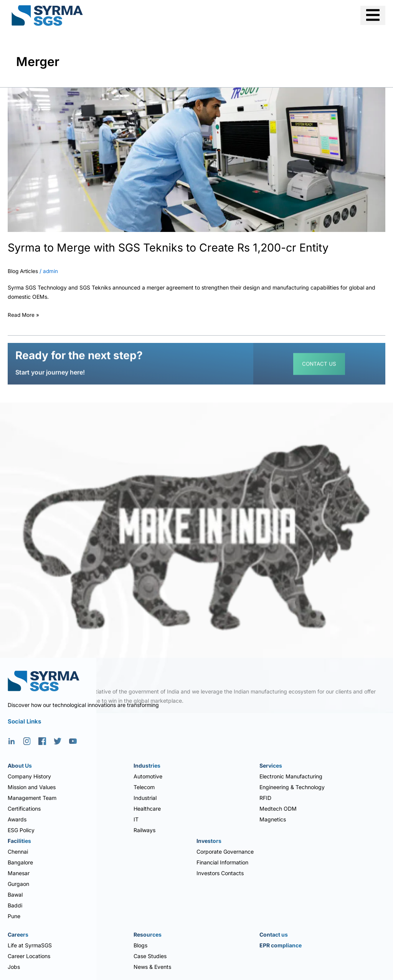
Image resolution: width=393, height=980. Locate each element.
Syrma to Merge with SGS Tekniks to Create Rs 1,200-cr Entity (175, 247)
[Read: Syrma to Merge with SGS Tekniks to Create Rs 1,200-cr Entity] (196, 159)
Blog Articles (23, 271)
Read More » (24, 314)
